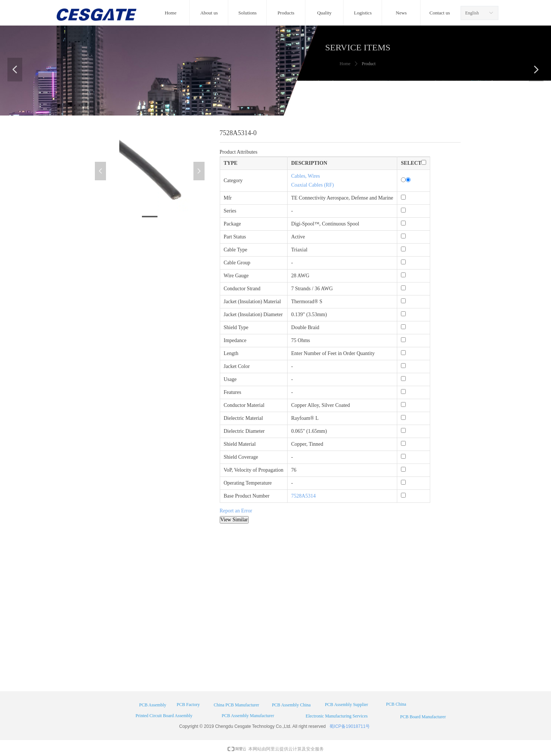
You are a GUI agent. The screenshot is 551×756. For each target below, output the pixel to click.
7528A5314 (303, 496)
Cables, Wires (306, 176)
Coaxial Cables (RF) (313, 185)
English (472, 13)
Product (369, 64)
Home (345, 64)
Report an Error (236, 511)
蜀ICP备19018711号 (350, 726)
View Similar (234, 520)
